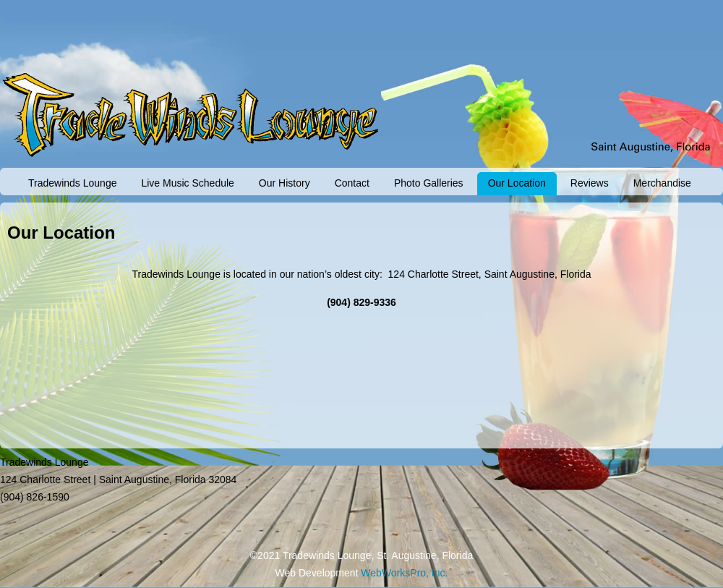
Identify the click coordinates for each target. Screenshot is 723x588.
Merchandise (662, 183)
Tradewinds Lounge (72, 183)
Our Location (517, 183)
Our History (285, 183)
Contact (352, 183)
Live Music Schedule (187, 183)
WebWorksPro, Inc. (404, 573)
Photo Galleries (429, 183)
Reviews (590, 183)
